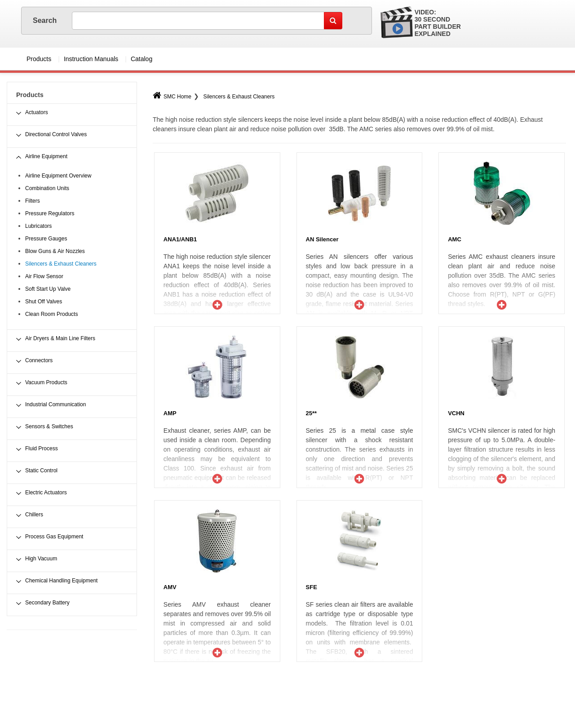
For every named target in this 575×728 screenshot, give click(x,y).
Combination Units (47, 188)
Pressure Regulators (50, 213)
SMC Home (172, 97)
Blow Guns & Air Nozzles (55, 251)
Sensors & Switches (49, 426)
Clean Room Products (51, 314)
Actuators (37, 112)
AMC (455, 239)
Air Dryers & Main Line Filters (60, 338)
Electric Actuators (46, 493)
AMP (170, 413)
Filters (33, 201)
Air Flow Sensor (44, 276)
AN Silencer (322, 239)
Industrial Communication (55, 404)
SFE (312, 587)
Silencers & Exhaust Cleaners (239, 97)
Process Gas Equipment (54, 537)
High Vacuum (41, 559)
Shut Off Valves (44, 302)
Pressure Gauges (46, 239)
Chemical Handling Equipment (61, 581)
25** (312, 413)
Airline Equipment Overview (58, 176)
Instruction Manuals (91, 59)
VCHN (456, 413)
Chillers (34, 515)
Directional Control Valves (56, 134)
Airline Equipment (46, 156)
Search (46, 20)
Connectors (39, 360)
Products (39, 59)
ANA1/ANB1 (180, 239)
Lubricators (38, 226)
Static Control (41, 471)
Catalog (142, 59)
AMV (170, 587)
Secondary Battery (47, 603)
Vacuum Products (46, 382)
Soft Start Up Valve (48, 289)
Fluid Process (42, 448)
